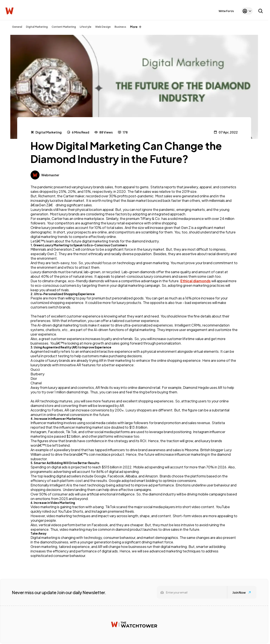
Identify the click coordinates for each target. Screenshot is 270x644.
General (17, 27)
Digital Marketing (37, 27)
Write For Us (226, 11)
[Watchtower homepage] (134, 625)
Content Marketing (64, 27)
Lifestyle (86, 27)
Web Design (103, 27)
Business (120, 27)
